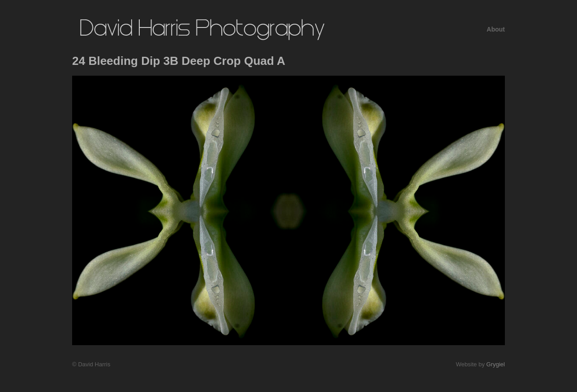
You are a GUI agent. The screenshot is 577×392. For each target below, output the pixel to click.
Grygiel (496, 364)
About (496, 29)
